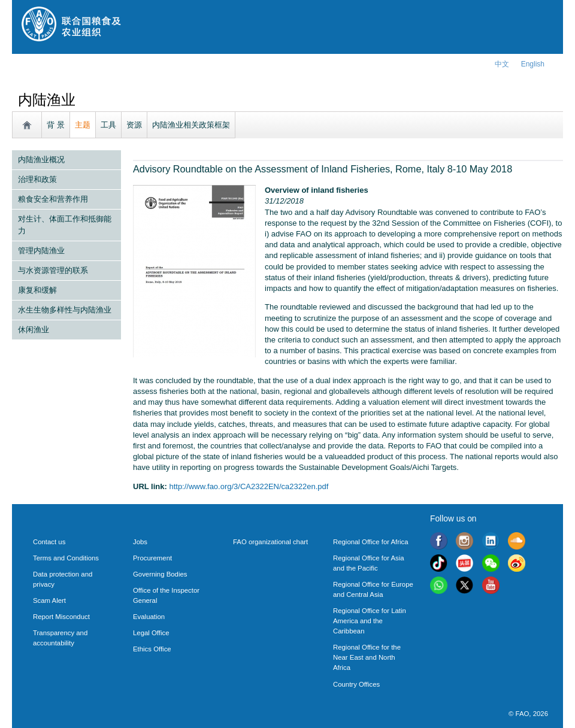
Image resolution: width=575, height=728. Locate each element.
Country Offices (356, 684)
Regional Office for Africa (371, 542)
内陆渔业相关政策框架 (191, 125)
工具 (108, 125)
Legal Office (151, 633)
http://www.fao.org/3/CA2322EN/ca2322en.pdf (249, 486)
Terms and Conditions (66, 558)
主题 (83, 125)
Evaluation (149, 617)
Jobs (140, 542)
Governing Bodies (160, 574)
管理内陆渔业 (41, 251)
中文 (502, 64)
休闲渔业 (34, 330)
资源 (134, 125)
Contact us (49, 542)
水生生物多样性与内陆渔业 (65, 310)
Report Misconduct (61, 617)
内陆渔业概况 (41, 160)
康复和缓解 (37, 290)
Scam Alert (49, 600)
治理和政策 (37, 179)
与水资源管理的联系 (53, 270)
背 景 (56, 125)
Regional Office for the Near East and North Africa (367, 657)
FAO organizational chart (270, 542)
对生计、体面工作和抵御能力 (65, 225)
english (533, 64)
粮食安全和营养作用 (53, 199)
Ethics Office (152, 649)
